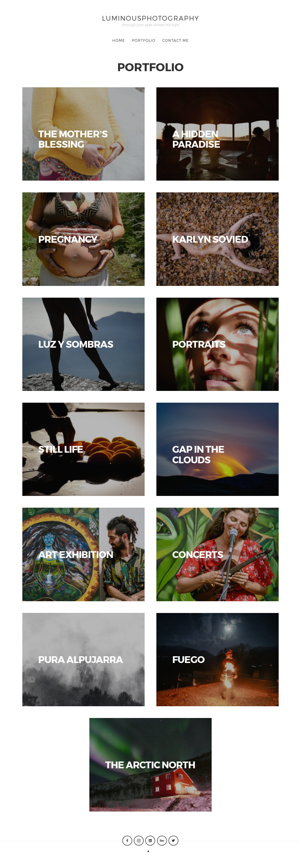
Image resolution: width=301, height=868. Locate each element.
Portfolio (144, 40)
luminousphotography (151, 18)
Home (119, 40)
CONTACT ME (175, 40)
